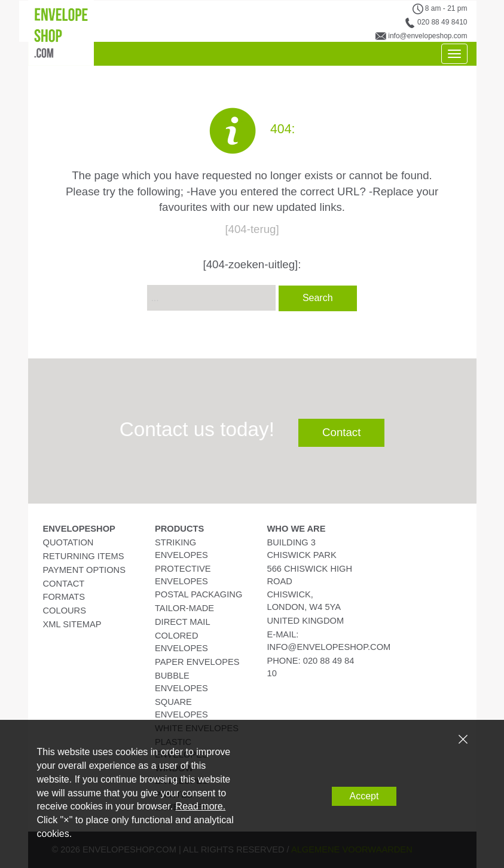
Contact (341, 432)
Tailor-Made (184, 608)
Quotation (68, 542)
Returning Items (84, 556)
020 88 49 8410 (442, 22)
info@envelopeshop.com (427, 36)
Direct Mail (183, 622)
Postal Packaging (198, 594)
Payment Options (84, 570)
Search (318, 298)
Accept (364, 796)
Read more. (201, 806)
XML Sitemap (72, 624)
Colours (65, 611)
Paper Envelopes (197, 662)
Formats (64, 597)
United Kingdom (306, 621)
